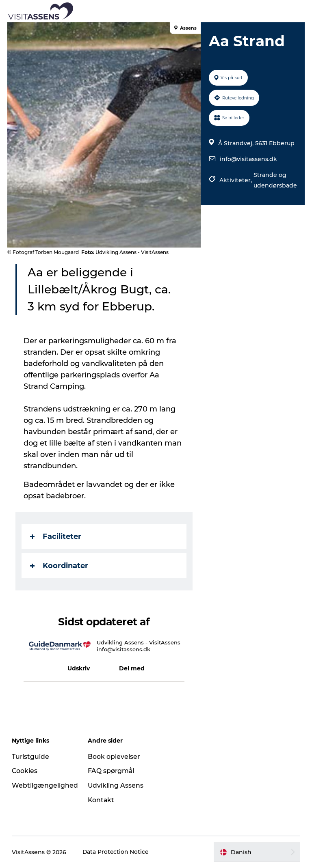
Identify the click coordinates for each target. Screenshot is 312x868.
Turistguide (31, 757)
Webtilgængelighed (45, 785)
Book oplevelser (114, 757)
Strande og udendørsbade (275, 180)
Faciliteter (56, 536)
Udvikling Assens (116, 785)
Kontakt (102, 800)
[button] (193, 11)
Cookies (25, 771)
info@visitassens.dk (248, 159)
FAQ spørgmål (112, 771)
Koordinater (60, 566)
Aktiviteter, (236, 180)
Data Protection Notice (117, 852)
